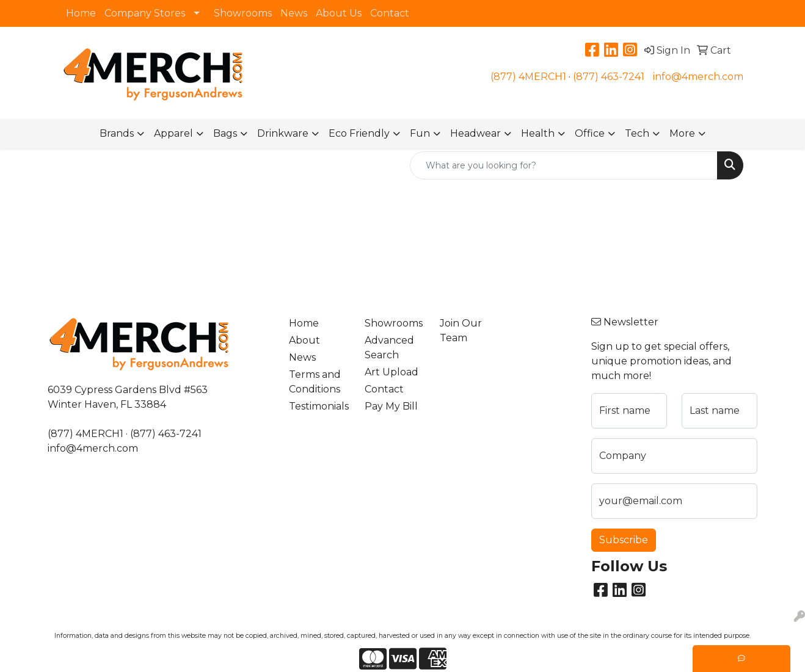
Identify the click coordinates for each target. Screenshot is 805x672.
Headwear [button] (475, 133)
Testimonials (319, 406)
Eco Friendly (359, 133)
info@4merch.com (698, 77)
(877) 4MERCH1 (528, 77)
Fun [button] (420, 133)
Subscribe (624, 540)
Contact (390, 13)
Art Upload (392, 372)
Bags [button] (225, 133)
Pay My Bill (391, 406)
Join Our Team (461, 331)
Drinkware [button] (283, 133)
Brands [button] (117, 133)
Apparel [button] (173, 133)
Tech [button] (637, 133)
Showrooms (243, 13)
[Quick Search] (564, 165)
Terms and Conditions (315, 382)
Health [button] (538, 133)
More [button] (682, 133)
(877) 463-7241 (609, 77)
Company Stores (145, 13)
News (294, 13)
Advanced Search (389, 348)
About (304, 340)
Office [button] (590, 133)
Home (81, 13)
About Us (339, 13)
